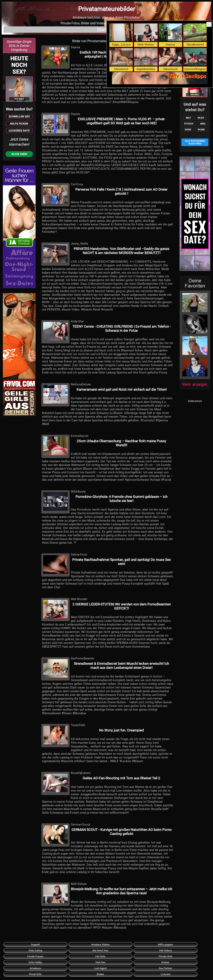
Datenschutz (195, 401)
